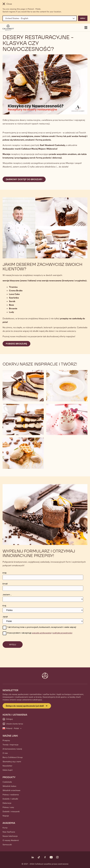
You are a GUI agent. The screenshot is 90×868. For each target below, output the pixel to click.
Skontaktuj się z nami (12, 762)
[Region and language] (40, 18)
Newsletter (7, 766)
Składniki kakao (9, 786)
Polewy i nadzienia (11, 795)
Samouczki (7, 845)
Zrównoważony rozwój (12, 749)
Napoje (6, 816)
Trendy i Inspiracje (10, 745)
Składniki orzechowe (11, 790)
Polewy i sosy (8, 807)
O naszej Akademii (11, 840)
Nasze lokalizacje (10, 836)
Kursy (5, 828)
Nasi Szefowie (9, 832)
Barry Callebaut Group (13, 757)
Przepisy (6, 740)
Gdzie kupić (8, 770)
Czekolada (7, 782)
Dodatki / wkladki (10, 799)
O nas (5, 753)
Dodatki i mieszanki (11, 812)
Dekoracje (7, 803)
